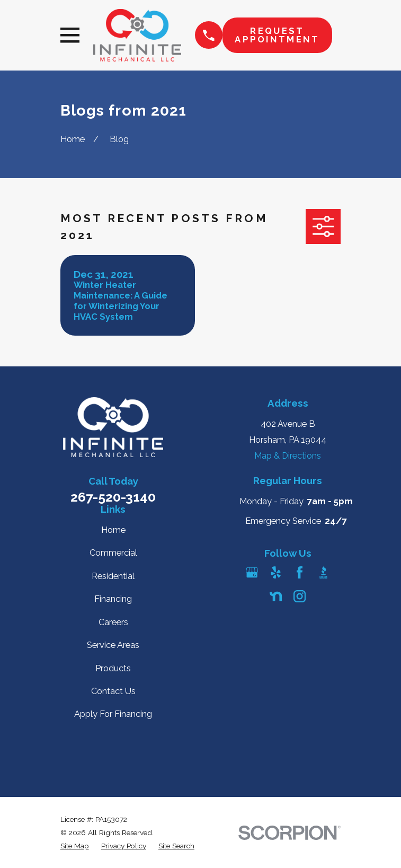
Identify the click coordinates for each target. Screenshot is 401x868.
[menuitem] (75, 846)
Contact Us (113, 691)
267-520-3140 (113, 497)
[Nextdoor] (276, 596)
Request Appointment (277, 35)
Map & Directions (288, 455)
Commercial (113, 553)
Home (113, 530)
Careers (113, 622)
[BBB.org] (323, 572)
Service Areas (113, 645)
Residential (113, 576)
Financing (113, 599)
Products (113, 668)
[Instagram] (300, 596)
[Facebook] (300, 572)
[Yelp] (276, 572)
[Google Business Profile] (252, 572)
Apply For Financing (113, 714)
